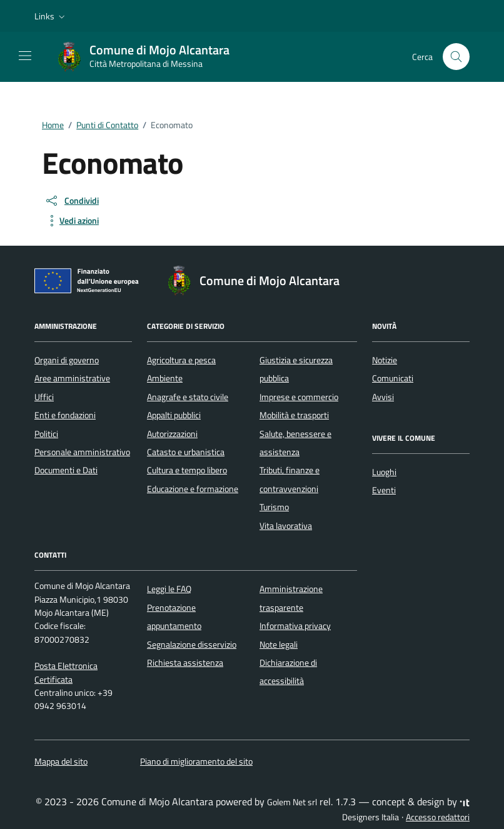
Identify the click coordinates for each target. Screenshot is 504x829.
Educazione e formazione (193, 489)
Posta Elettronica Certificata (66, 672)
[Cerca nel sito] (456, 57)
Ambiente (165, 378)
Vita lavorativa (286, 526)
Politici (46, 434)
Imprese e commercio (299, 397)
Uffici (44, 397)
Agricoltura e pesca (181, 360)
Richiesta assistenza (185, 663)
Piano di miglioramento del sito (196, 761)
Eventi (384, 490)
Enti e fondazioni (65, 415)
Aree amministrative (72, 378)
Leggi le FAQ (169, 589)
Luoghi (384, 472)
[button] (51, 16)
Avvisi (383, 397)
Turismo (274, 507)
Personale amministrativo (82, 452)
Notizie (385, 360)
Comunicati (393, 378)
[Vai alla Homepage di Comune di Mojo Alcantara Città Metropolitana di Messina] (149, 57)
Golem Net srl (292, 802)
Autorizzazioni (172, 434)
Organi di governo (67, 360)
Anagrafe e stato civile (188, 397)
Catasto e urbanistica (186, 452)
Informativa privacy (295, 626)
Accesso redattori (438, 817)
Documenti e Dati (66, 470)
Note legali (279, 645)
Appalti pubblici (174, 415)
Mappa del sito (61, 761)
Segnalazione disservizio (192, 645)
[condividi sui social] (72, 201)
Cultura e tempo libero (187, 470)
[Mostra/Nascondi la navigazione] (25, 56)
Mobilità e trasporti (294, 415)
